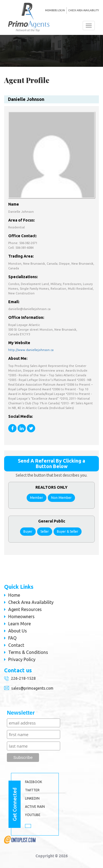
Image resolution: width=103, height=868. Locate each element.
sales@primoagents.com (32, 688)
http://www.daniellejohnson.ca (31, 350)
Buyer (28, 531)
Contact (16, 645)
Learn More (20, 624)
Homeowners (21, 617)
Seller (45, 531)
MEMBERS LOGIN (55, 10)
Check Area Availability (84, 10)
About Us (18, 631)
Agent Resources (25, 609)
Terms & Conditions (28, 652)
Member (37, 498)
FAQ (12, 638)
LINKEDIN (32, 798)
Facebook (34, 782)
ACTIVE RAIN (35, 807)
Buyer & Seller (68, 531)
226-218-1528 (23, 678)
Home (14, 595)
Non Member (61, 498)
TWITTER (32, 790)
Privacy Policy (22, 659)
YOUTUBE (33, 815)
